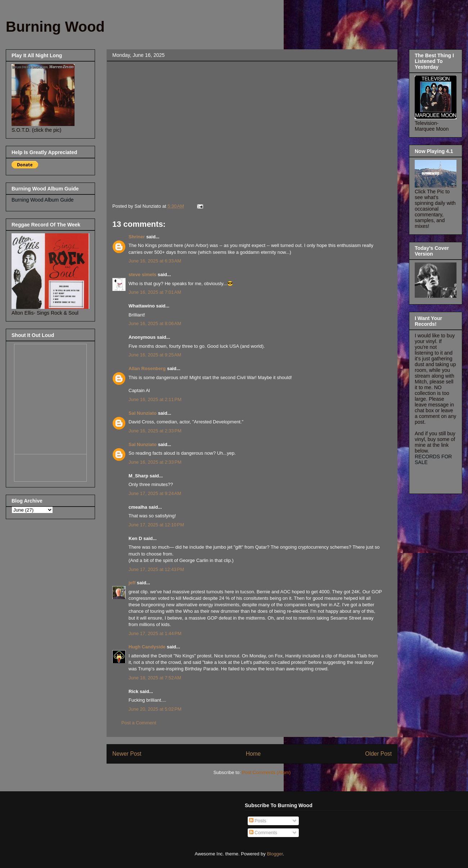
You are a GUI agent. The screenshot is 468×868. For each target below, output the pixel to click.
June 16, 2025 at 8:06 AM (155, 323)
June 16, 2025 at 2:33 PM (155, 431)
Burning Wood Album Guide (43, 200)
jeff (132, 583)
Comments (263, 833)
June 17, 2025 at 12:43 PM (156, 569)
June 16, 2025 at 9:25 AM (155, 355)
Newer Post (127, 754)
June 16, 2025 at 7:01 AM (155, 292)
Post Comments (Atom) (266, 772)
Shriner (137, 237)
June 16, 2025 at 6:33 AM (155, 261)
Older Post (378, 754)
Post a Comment (139, 723)
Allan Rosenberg (147, 368)
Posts (258, 821)
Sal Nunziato (143, 413)
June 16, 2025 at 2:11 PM (155, 399)
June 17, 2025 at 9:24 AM (155, 493)
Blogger (275, 854)
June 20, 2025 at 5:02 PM (155, 709)
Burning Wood (55, 27)
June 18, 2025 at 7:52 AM (155, 678)
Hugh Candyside (147, 647)
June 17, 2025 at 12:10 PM (156, 525)
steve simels (142, 275)
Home (253, 754)
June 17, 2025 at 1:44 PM (155, 633)
